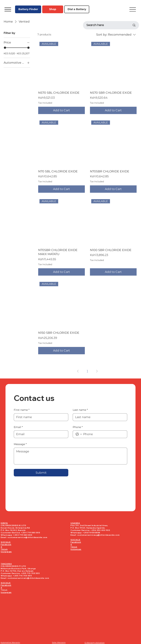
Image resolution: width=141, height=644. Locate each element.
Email (18, 427)
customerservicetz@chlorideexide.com (28, 578)
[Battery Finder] (28, 9)
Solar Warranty (59, 642)
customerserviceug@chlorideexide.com (98, 535)
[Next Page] (97, 371)
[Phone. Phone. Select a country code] (79, 434)
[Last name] (99, 417)
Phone (78, 427)
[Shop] (53, 9)
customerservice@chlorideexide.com (27, 537)
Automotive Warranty (10, 642)
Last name (80, 410)
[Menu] (8, 9)
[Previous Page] (78, 371)
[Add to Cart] (62, 110)
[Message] (70, 456)
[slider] (5, 48)
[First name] (40, 417)
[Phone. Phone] (104, 434)
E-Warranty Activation (95, 643)
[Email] (40, 434)
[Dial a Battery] (77, 9)
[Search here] (106, 25)
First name (22, 410)
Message (20, 444)
